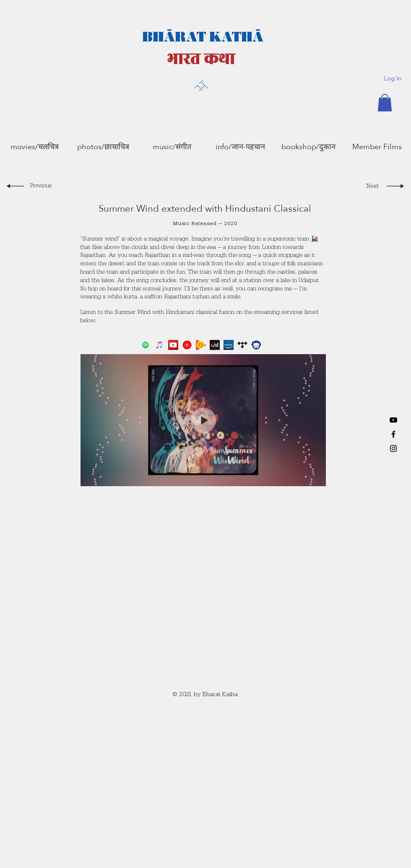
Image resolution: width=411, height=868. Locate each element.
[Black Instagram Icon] (393, 448)
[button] (385, 103)
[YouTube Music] (187, 345)
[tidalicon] (242, 345)
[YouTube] (393, 420)
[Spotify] (146, 345)
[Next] (370, 187)
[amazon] (229, 345)
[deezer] (215, 345)
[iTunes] (159, 345)
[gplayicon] (201, 345)
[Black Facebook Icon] (393, 434)
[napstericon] (256, 345)
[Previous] (42, 187)
